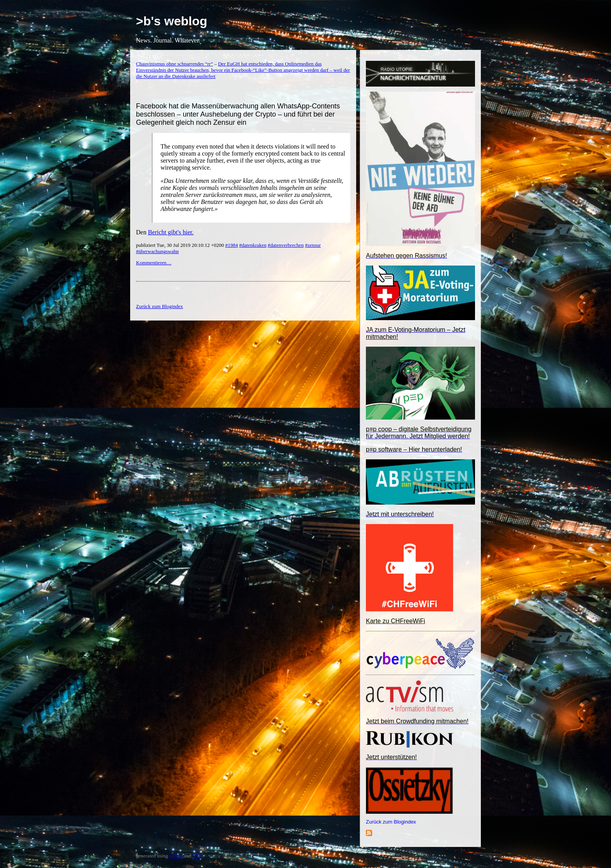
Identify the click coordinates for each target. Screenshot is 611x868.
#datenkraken (253, 245)
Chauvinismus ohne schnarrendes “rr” (174, 64)
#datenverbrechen (286, 245)
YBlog (176, 856)
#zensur (313, 245)
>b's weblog (172, 21)
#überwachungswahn (157, 251)
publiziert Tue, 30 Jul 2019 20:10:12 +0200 (181, 245)
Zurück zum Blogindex (391, 822)
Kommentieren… (154, 263)
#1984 (232, 245)
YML (198, 856)
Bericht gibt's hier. (171, 232)
